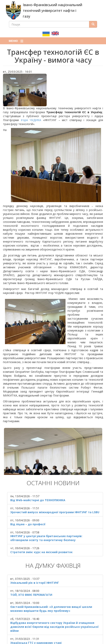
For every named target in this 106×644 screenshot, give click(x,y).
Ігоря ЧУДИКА (31, 120)
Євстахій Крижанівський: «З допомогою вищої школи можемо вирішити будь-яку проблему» (51, 597)
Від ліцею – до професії (28, 512)
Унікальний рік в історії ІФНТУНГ (35, 571)
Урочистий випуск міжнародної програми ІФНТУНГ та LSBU (55, 500)
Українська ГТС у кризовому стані (36, 631)
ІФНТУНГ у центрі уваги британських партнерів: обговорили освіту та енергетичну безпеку (46, 526)
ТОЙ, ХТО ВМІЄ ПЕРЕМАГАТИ (31, 583)
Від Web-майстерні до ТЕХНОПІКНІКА (38, 488)
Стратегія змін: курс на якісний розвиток (41, 540)
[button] (53, 90)
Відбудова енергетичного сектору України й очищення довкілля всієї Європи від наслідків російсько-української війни (54, 615)
